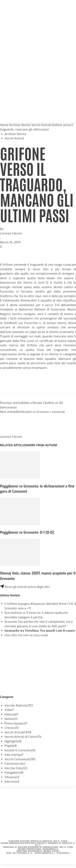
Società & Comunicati (20, 750)
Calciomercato (15, 764)
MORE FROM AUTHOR (42, 445)
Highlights (13, 741)
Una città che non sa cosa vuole (26, 635)
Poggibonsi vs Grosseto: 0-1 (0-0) (27, 532)
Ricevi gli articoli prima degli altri (25, 587)
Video (9, 710)
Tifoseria (12, 777)
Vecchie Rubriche (19, 706)
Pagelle (11, 746)
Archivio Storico (20, 125)
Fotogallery (14, 773)
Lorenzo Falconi (11, 233)
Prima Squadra (16, 723)
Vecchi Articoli (41, 125)
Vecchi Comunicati (20, 759)
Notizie (11, 719)
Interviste (12, 782)
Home (4, 125)
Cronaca (12, 728)
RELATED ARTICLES (13, 445)
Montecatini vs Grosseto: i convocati (40, 412)
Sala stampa (14, 755)
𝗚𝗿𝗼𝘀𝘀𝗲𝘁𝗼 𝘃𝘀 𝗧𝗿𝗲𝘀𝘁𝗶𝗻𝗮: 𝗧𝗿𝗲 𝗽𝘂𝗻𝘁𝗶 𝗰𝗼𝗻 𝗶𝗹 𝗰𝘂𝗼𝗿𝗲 (40, 631)
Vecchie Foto (16, 768)
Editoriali (11, 714)
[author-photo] (10, 432)
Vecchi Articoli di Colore (23, 737)
